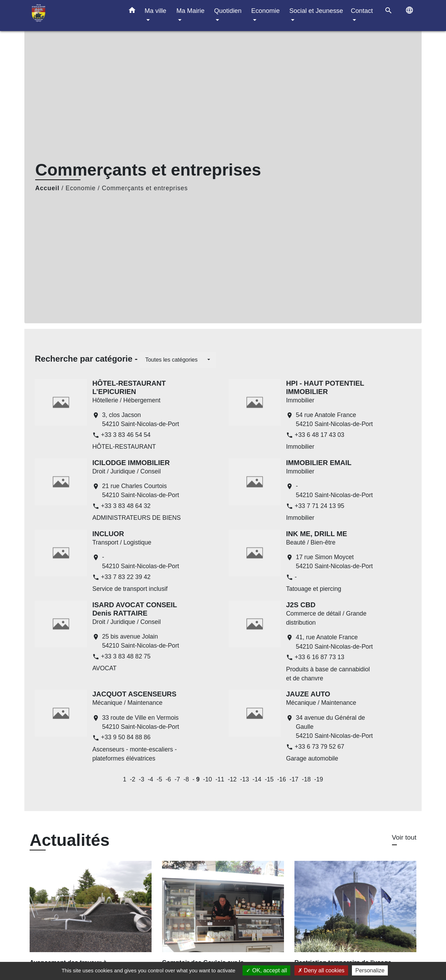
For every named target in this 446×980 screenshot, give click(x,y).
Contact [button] (362, 11)
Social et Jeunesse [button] (316, 11)
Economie (80, 188)
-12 (232, 779)
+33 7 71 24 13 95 (320, 506)
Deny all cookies (321, 970)
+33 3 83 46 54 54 (126, 435)
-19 (319, 779)
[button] (132, 11)
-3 (141, 779)
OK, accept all (266, 970)
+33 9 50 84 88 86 (126, 737)
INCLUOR (108, 534)
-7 (177, 779)
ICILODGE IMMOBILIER (131, 463)
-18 (306, 779)
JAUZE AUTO (308, 694)
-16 (281, 779)
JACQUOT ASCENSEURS (134, 694)
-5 (160, 779)
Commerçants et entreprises (145, 188)
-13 (244, 779)
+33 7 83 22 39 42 (126, 577)
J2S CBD (301, 605)
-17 (294, 779)
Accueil (47, 188)
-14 (257, 779)
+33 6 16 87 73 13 (320, 657)
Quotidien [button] (228, 11)
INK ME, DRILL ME (317, 534)
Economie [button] (266, 11)
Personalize (370, 970)
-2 (133, 779)
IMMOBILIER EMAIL (319, 463)
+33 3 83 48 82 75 (126, 656)
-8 (186, 779)
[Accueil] (73, 16)
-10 (207, 779)
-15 (269, 779)
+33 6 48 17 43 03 (320, 435)
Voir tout (404, 837)
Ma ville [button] (155, 11)
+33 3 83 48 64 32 (126, 506)
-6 (168, 779)
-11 (220, 779)
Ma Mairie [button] (190, 11)
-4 (151, 779)
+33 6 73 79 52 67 (320, 747)
